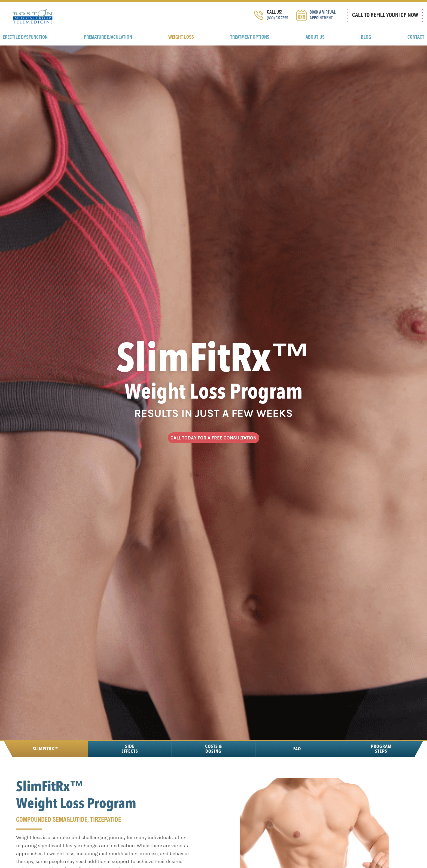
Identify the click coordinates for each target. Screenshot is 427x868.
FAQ (297, 771)
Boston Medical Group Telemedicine (33, 19)
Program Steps (381, 771)
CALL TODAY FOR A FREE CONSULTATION (213, 456)
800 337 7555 (392, 28)
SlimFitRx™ (46, 771)
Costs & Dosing (213, 771)
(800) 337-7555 (276, 26)
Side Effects (130, 771)
